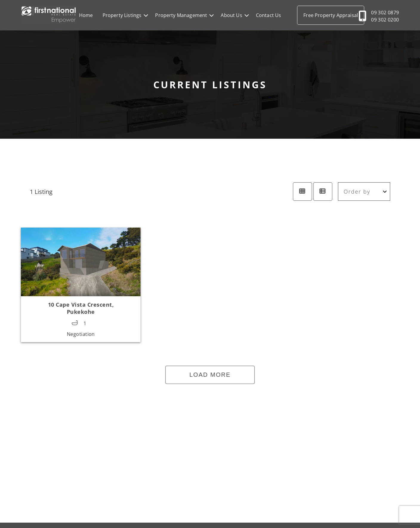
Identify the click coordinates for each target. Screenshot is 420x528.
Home (86, 15)
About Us (231, 15)
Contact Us (269, 15)
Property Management (181, 15)
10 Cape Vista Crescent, (81, 308)
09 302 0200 (385, 20)
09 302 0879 (385, 13)
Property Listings (122, 15)
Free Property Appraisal (331, 15)
